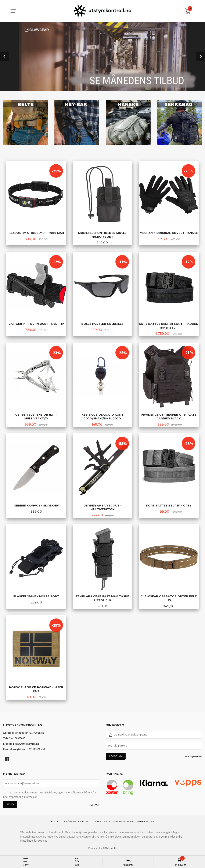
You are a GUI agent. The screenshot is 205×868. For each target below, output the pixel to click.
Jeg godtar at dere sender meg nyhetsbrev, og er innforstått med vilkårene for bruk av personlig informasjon (50, 796)
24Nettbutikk (110, 850)
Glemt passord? (193, 758)
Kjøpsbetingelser (77, 823)
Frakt (55, 823)
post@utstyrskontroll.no (26, 745)
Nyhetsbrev (145, 823)
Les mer (95, 806)
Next (200, 56)
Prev (5, 56)
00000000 (20, 739)
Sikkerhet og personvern (114, 823)
